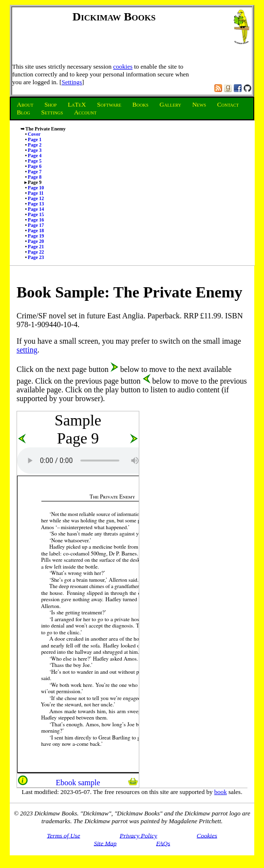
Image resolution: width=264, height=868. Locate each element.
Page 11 (36, 193)
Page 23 (36, 257)
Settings (72, 82)
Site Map (105, 843)
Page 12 (36, 198)
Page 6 (35, 166)
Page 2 (35, 145)
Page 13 (36, 204)
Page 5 (35, 161)
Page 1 (35, 139)
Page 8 (35, 177)
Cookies (207, 835)
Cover (34, 134)
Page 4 (35, 156)
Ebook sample (78, 783)
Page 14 (36, 209)
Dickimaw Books (114, 17)
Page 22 (36, 252)
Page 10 (36, 188)
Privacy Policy (139, 835)
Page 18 (36, 231)
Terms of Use (63, 835)
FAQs (163, 843)
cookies (123, 66)
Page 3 (35, 150)
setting (27, 350)
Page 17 (36, 225)
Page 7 (35, 172)
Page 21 (36, 247)
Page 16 (36, 220)
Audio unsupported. (90, 461)
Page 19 (36, 236)
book (221, 792)
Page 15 (36, 214)
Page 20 (36, 241)
